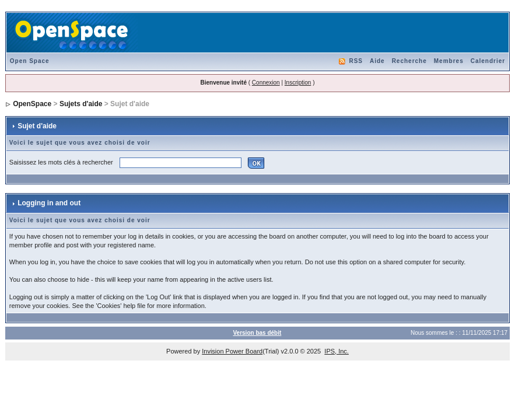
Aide (377, 61)
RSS (356, 61)
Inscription (298, 83)
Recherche (409, 61)
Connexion (266, 83)
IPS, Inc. (337, 351)
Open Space (30, 61)
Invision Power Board (232, 351)
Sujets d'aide (81, 104)
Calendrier (488, 61)
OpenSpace (32, 104)
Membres (449, 61)
